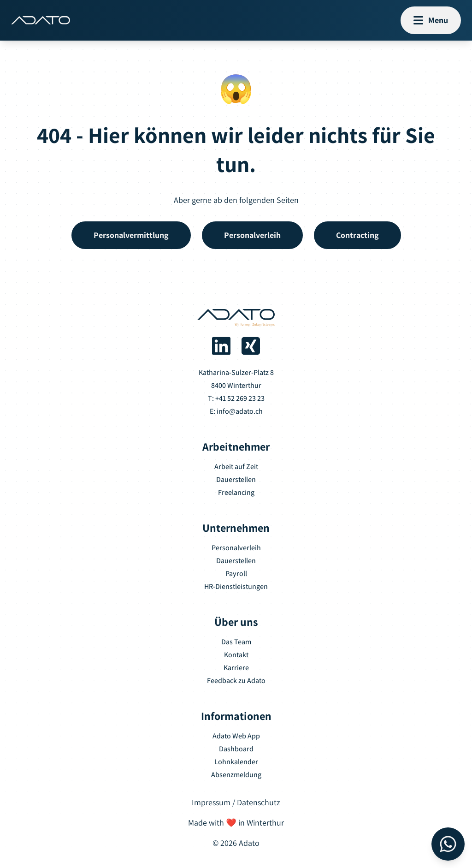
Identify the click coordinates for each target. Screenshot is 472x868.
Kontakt (236, 655)
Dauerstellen (236, 479)
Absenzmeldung (236, 775)
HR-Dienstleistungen (236, 586)
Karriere (236, 668)
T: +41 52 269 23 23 (236, 398)
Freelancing (236, 492)
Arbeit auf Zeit (236, 467)
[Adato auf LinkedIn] (221, 346)
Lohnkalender (236, 762)
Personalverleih (236, 548)
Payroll (236, 574)
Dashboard (236, 749)
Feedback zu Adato (236, 681)
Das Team (236, 642)
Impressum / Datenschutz (236, 802)
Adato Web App (236, 736)
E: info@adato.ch (236, 411)
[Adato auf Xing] (251, 346)
